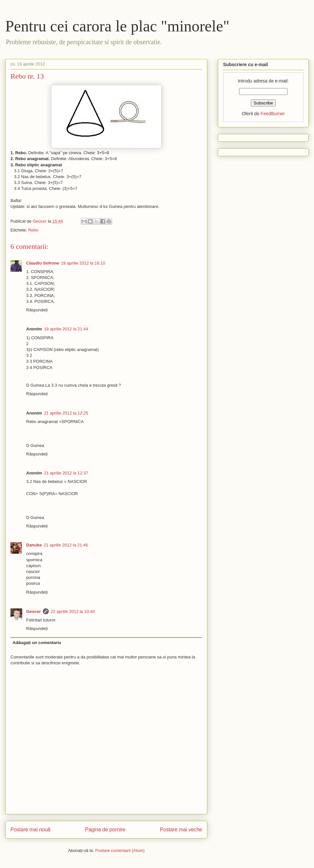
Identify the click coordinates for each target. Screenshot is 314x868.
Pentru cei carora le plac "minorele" (117, 26)
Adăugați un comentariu (37, 643)
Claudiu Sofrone (43, 263)
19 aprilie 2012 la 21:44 (66, 329)
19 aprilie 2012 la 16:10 (83, 263)
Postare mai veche (181, 830)
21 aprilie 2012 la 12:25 (66, 413)
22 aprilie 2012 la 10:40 (73, 611)
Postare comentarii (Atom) (120, 850)
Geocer (34, 611)
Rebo (33, 230)
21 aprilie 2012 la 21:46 (66, 545)
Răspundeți (37, 310)
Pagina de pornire (105, 830)
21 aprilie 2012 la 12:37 (66, 473)
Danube (34, 545)
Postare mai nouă (30, 830)
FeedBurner (273, 114)
